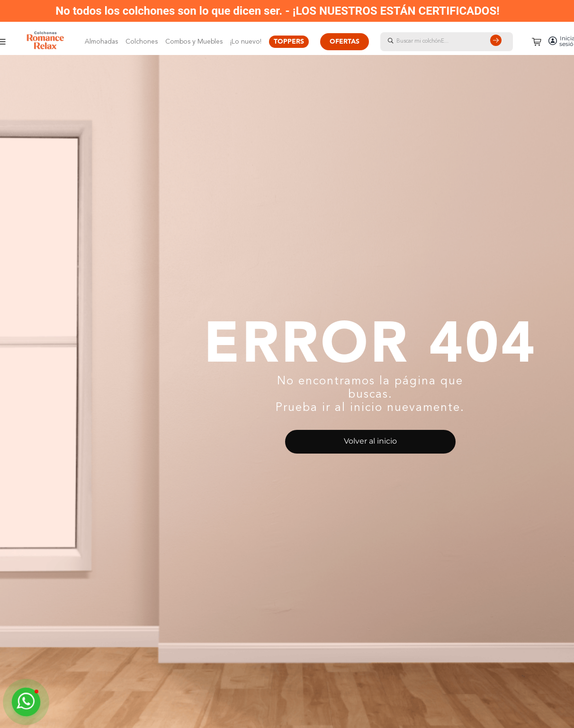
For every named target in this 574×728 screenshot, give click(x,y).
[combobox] (456, 42)
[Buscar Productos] (498, 42)
